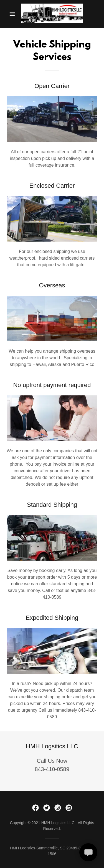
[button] (12, 14)
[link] (52, 14)
